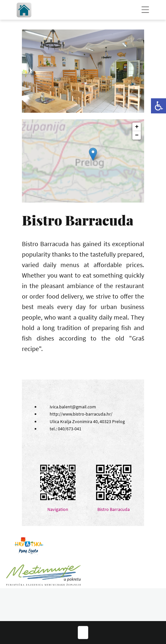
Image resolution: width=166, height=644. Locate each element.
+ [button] (137, 127)
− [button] (137, 135)
